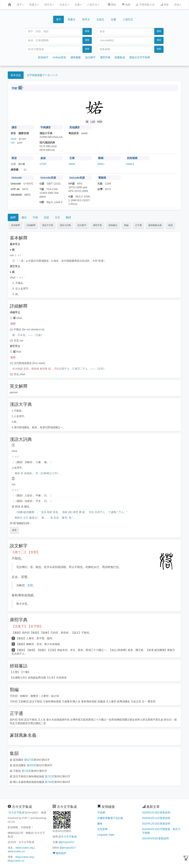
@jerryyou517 (66, 842)
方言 (57, 217)
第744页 (50, 782)
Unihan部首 (59, 57)
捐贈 (126, 5)
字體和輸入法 (145, 5)
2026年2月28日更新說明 (156, 812)
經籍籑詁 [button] (113, 225)
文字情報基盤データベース (42, 75)
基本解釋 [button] (16, 225)
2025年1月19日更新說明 (156, 824)
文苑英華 (102, 829)
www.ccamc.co (16, 851)
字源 (35, 217)
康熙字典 (105, 57)
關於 (112, 5)
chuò (13, 139)
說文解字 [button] (82, 225)
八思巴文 (93, 5)
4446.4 (130, 164)
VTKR (43, 164)
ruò (13, 143)
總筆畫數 (76, 57)
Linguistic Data (106, 835)
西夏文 (34, 5)
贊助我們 (59, 853)
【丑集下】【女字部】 (27, 626)
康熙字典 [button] (97, 225)
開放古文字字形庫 (140, 57)
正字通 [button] (138, 225)
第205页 (31, 765)
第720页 (26, 771)
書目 (24, 217)
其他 (178, 5)
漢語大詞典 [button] (65, 225)
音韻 (46, 217)
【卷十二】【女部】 (26, 552)
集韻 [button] (171, 225)
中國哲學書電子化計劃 (110, 818)
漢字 (20, 5)
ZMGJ (101, 164)
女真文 (64, 5)
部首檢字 (43, 57)
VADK (72, 164)
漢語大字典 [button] (48, 225)
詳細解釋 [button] (31, 225)
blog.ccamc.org (24, 857)
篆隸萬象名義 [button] (155, 225)
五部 (30, 585)
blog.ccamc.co (16, 861)
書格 (100, 824)
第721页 (50, 776)
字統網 (101, 812)
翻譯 (68, 217)
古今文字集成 (16, 812)
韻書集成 (120, 57)
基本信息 (16, 75)
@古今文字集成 (67, 837)
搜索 (87, 31)
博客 (164, 5)
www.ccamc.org (25, 848)
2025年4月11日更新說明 (156, 818)
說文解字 (90, 57)
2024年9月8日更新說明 (156, 838)
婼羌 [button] (14, 530)
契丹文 (49, 5)
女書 (78, 5)
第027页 (29, 760)
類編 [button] (126, 225)
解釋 (13, 217)
